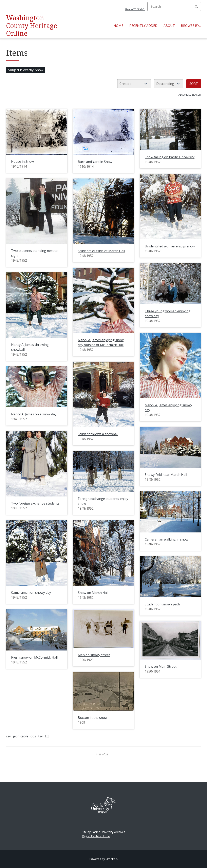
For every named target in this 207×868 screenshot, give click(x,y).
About (169, 26)
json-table (21, 736)
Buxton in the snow (93, 718)
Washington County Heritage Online (32, 25)
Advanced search (135, 9)
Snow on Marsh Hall (93, 593)
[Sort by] (134, 84)
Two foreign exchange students (35, 503)
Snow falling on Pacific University (170, 157)
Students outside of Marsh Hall (101, 251)
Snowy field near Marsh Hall (166, 475)
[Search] (174, 6)
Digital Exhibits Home (96, 836)
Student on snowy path (162, 604)
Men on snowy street (94, 655)
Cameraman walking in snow (166, 539)
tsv (40, 736)
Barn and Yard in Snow (95, 162)
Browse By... (191, 26)
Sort (194, 84)
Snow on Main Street (161, 666)
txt (47, 736)
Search (196, 6)
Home (118, 26)
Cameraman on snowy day (31, 592)
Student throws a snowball (98, 434)
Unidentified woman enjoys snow (170, 246)
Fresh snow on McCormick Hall (34, 657)
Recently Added (143, 26)
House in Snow (22, 162)
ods (33, 736)
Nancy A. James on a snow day (34, 414)
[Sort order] (169, 84)
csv (8, 736)
